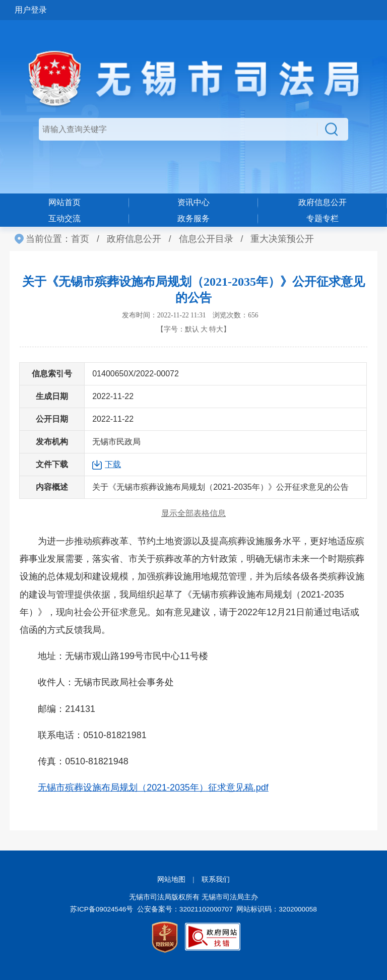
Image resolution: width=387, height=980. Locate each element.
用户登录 (31, 10)
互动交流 (64, 218)
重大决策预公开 (282, 239)
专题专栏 (322, 218)
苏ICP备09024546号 (102, 909)
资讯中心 (193, 202)
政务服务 (193, 218)
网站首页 (64, 202)
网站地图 (171, 879)
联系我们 (216, 879)
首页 (80, 239)
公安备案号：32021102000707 (185, 909)
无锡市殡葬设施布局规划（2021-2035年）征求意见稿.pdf (153, 788)
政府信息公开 (322, 202)
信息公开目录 (206, 239)
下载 (113, 464)
